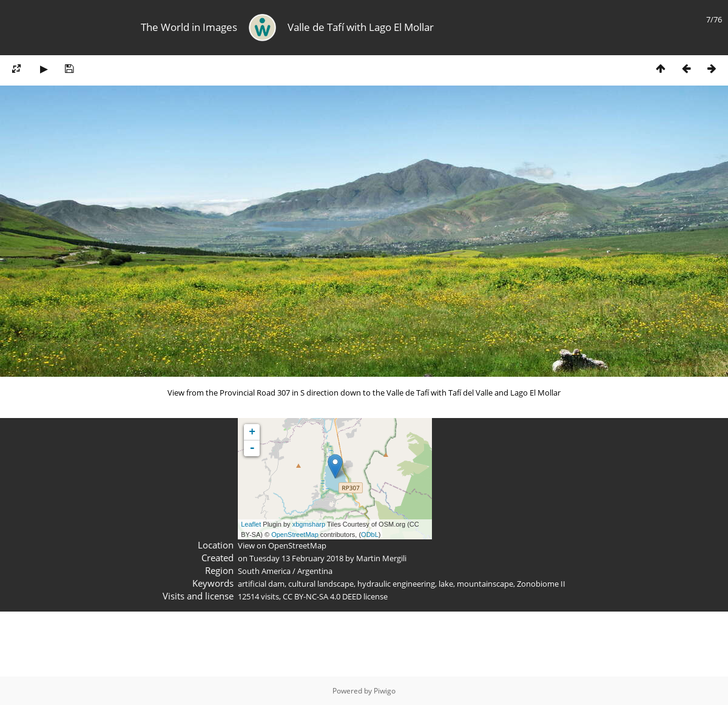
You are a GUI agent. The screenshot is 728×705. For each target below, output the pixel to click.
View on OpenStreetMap (282, 545)
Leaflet (251, 524)
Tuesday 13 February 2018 (296, 558)
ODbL (370, 535)
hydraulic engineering (396, 584)
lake (446, 584)
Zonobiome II (541, 584)
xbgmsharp (309, 524)
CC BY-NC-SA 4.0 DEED (322, 596)
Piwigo (385, 691)
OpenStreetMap (295, 535)
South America (264, 571)
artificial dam (261, 584)
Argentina (315, 571)
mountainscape (485, 584)
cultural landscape (321, 584)
